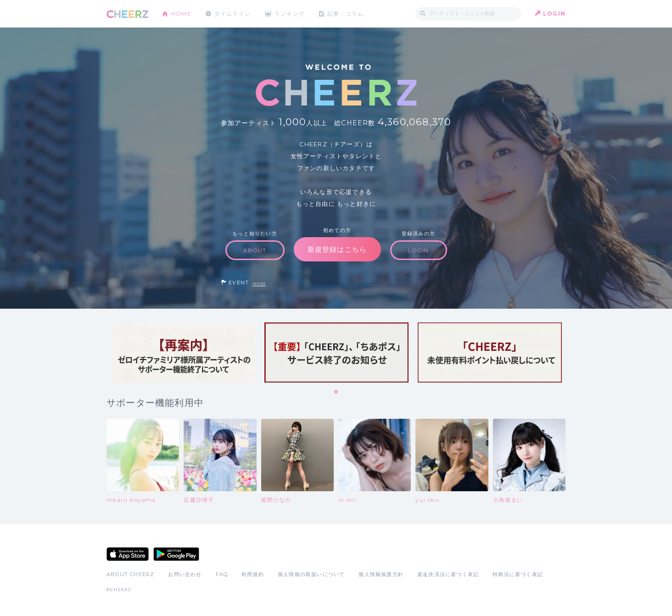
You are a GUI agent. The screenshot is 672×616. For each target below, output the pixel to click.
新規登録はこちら (337, 249)
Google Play (176, 554)
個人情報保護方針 (381, 574)
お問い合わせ (185, 574)
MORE (259, 284)
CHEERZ (127, 14)
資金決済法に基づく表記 (448, 574)
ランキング (291, 14)
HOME (181, 14)
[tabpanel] (183, 352)
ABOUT (255, 250)
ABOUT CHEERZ (130, 574)
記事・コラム (346, 14)
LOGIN (554, 14)
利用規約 (253, 574)
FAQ (222, 574)
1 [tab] (336, 392)
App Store (128, 554)
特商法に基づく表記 (518, 574)
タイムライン (232, 14)
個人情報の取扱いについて (311, 574)
